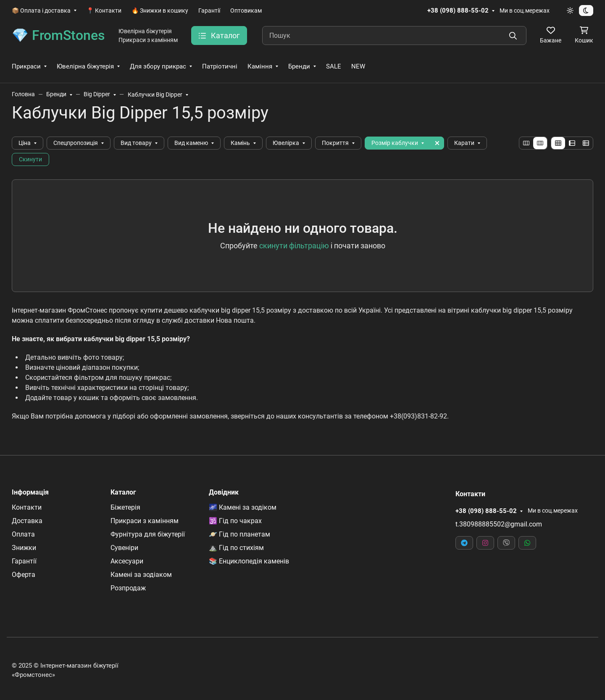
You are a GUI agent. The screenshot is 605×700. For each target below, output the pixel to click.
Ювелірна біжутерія (85, 66)
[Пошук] (394, 36)
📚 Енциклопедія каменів (249, 561)
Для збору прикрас (158, 66)
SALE (334, 66)
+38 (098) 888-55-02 (458, 11)
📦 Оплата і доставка (41, 11)
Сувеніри (124, 548)
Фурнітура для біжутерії (148, 534)
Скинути (30, 159)
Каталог (123, 492)
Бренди (299, 66)
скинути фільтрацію (294, 246)
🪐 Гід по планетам (239, 534)
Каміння (260, 66)
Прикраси (26, 66)
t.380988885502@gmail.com (499, 524)
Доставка (27, 521)
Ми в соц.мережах (525, 11)
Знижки (24, 548)
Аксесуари (127, 561)
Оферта (24, 575)
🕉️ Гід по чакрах (235, 521)
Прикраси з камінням (145, 521)
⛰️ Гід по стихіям (236, 548)
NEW (358, 66)
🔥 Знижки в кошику (160, 11)
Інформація (30, 492)
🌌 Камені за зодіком (243, 507)
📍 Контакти (104, 11)
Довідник (224, 492)
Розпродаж (128, 588)
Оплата (23, 534)
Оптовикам (246, 11)
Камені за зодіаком (141, 575)
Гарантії (209, 11)
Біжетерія (125, 507)
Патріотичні (220, 66)
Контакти (27, 507)
